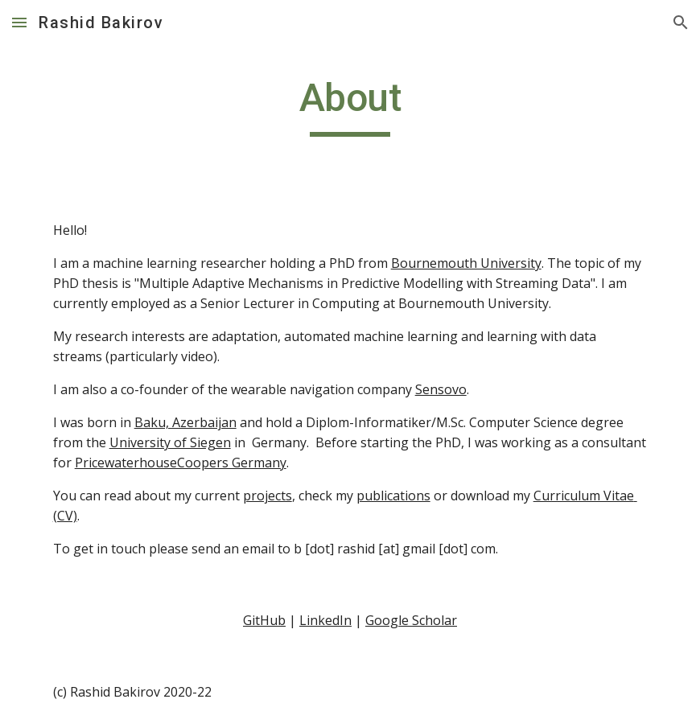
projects (268, 496)
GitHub (264, 620)
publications (393, 496)
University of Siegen (170, 442)
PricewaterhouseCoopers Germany (181, 463)
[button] (19, 22)
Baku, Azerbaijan (185, 422)
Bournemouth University (466, 263)
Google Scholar (411, 620)
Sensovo (441, 389)
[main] (350, 105)
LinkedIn (325, 620)
